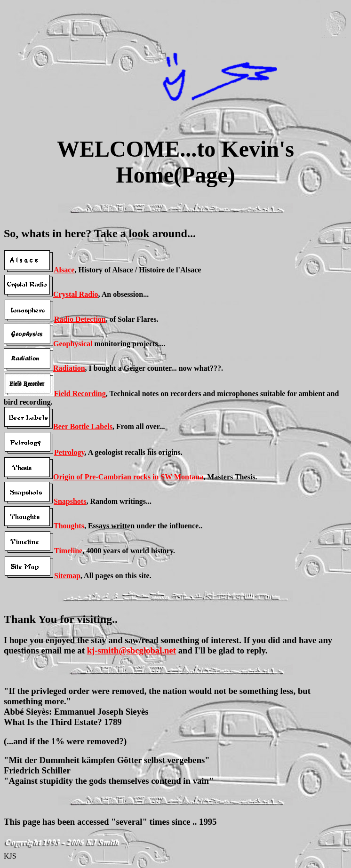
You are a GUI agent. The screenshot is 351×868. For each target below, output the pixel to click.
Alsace (64, 270)
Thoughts (69, 526)
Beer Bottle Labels (83, 426)
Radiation (69, 368)
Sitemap (67, 576)
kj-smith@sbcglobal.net (132, 650)
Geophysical (73, 344)
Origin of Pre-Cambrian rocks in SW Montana (128, 477)
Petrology (69, 452)
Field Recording (80, 394)
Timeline (68, 551)
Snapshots (70, 501)
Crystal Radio (76, 294)
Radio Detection (80, 319)
